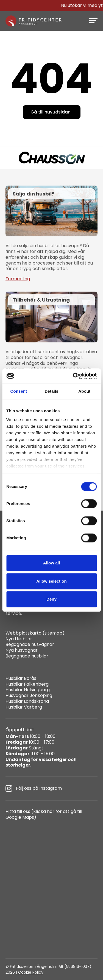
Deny (51, 599)
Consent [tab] (19, 391)
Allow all (52, 563)
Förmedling (18, 279)
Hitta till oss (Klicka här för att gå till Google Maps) (44, 815)
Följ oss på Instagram (34, 789)
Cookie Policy (31, 972)
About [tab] (84, 391)
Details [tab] (52, 391)
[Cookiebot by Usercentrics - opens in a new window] (73, 376)
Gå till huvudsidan (51, 112)
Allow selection (51, 581)
